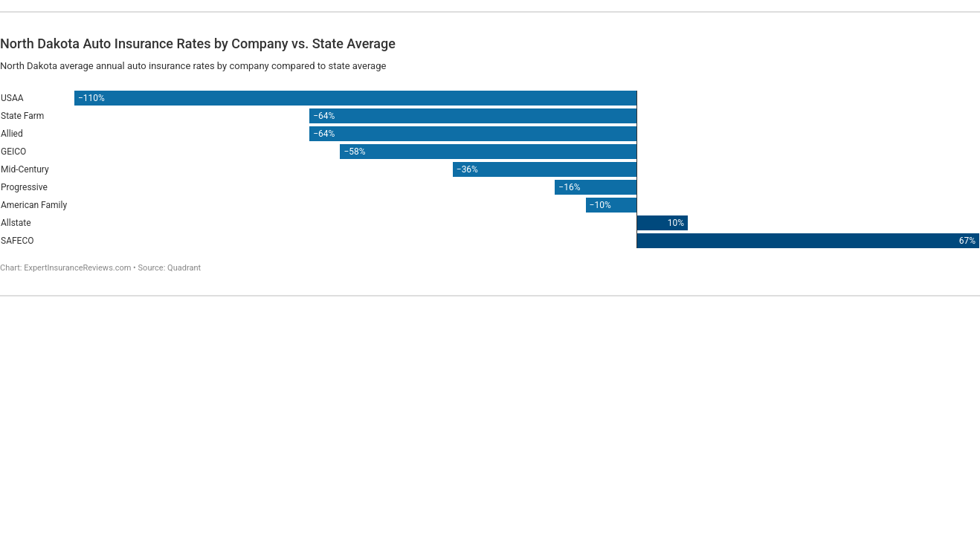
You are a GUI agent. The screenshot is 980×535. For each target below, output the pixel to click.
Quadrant (184, 268)
